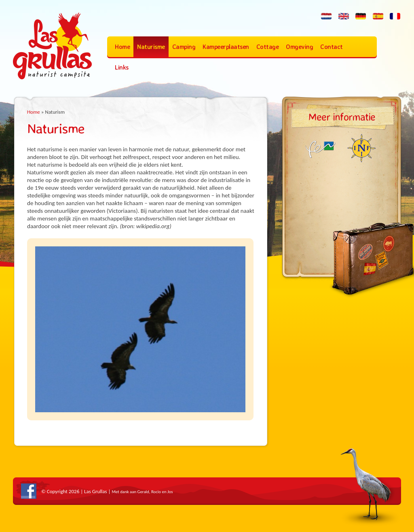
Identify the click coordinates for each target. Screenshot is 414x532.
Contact (332, 47)
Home (122, 47)
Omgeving (299, 47)
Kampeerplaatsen (226, 47)
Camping (184, 47)
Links (122, 67)
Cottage (268, 47)
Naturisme (151, 47)
